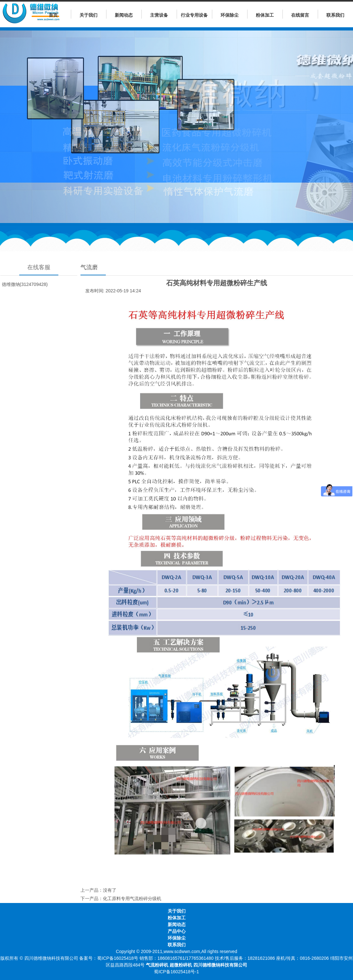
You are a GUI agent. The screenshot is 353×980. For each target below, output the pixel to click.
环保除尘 (230, 15)
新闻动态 (124, 15)
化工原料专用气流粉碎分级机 (132, 898)
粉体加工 (265, 15)
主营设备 (159, 15)
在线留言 (300, 15)
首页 (53, 15)
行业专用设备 (194, 15)
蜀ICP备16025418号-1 (176, 972)
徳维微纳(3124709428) (25, 284)
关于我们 (88, 15)
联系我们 (335, 15)
